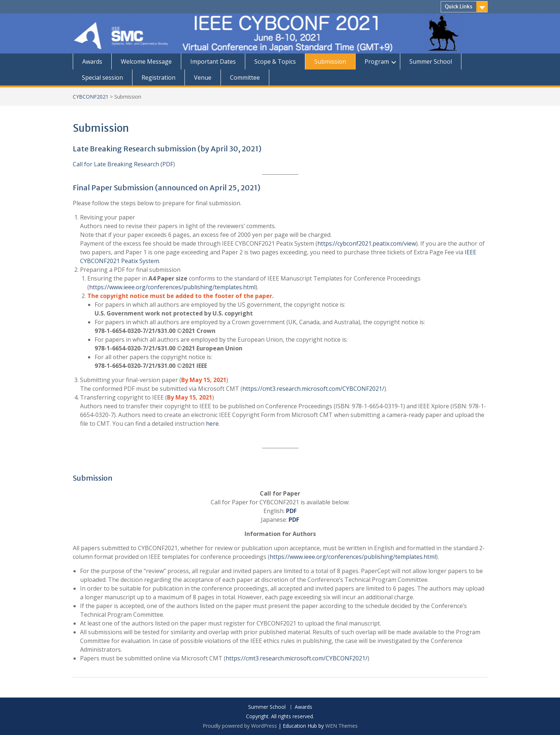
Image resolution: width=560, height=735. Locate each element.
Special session (102, 78)
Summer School (431, 61)
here (212, 424)
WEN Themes (341, 726)
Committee (245, 78)
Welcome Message (146, 61)
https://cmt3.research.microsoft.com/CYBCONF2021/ (313, 389)
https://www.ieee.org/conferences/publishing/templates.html (172, 287)
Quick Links (458, 7)
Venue (203, 78)
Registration (158, 78)
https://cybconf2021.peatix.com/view (367, 243)
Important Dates (213, 61)
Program (377, 61)
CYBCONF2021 (91, 97)
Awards (92, 61)
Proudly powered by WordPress (240, 726)
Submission (330, 61)
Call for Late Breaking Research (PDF (123, 164)
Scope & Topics (275, 61)
